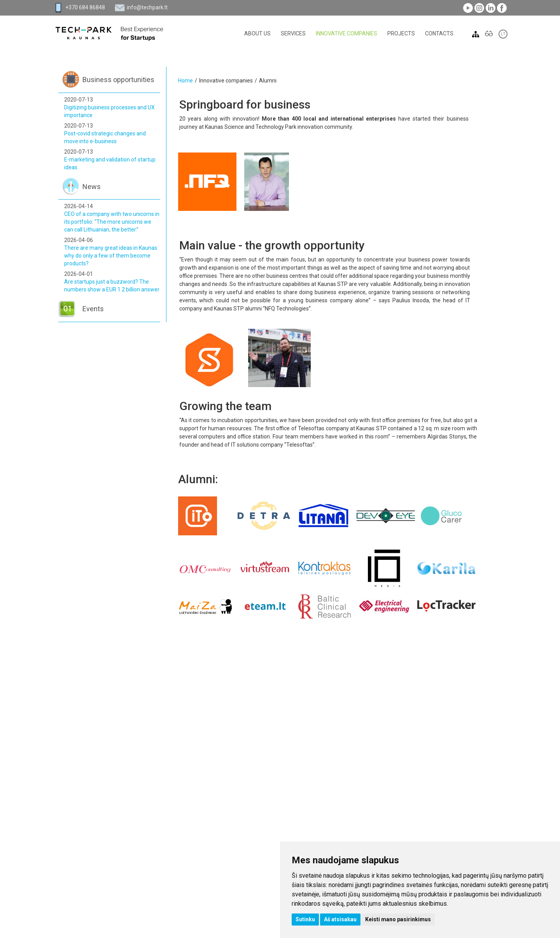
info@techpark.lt (147, 7)
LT (503, 34)
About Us (257, 33)
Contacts (439, 33)
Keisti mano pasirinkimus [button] (398, 919)
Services (293, 33)
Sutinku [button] (305, 919)
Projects (401, 33)
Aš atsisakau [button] (340, 919)
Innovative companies (346, 33)
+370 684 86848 (85, 7)
